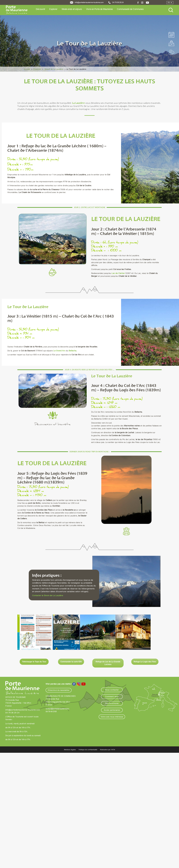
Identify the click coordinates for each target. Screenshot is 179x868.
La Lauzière (78, 103)
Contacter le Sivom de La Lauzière (48, 595)
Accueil (27, 69)
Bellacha (72, 351)
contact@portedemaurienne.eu (57, 709)
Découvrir (40, 9)
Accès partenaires (112, 710)
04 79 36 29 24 (118, 2)
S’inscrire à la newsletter (59, 690)
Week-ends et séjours (72, 9)
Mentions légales (70, 750)
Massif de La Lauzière (54, 69)
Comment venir (112, 696)
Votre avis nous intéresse (112, 717)
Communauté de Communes (130, 9)
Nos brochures (112, 703)
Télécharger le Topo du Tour (34, 662)
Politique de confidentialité (88, 750)
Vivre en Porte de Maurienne (99, 9)
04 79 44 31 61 (51, 711)
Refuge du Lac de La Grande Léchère (108, 663)
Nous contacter (112, 690)
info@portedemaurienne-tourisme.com (89, 2)
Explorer (53, 9)
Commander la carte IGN (71, 662)
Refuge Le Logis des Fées (145, 662)
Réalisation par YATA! (108, 750)
